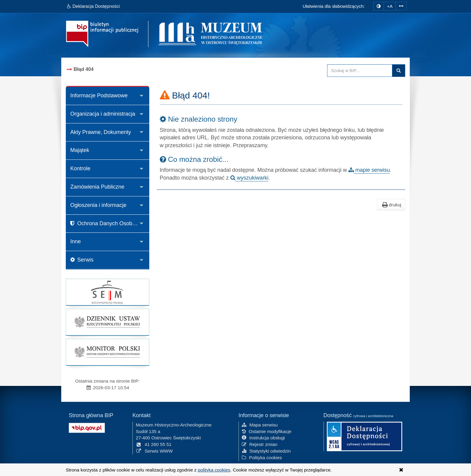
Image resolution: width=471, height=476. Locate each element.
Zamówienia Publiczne (97, 187)
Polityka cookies (262, 457)
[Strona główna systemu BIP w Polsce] (87, 427)
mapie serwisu (369, 170)
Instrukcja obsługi (263, 437)
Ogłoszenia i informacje (98, 205)
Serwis (82, 260)
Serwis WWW (154, 451)
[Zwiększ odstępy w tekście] (401, 6)
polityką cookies (214, 470)
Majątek (80, 150)
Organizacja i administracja (103, 114)
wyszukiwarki (249, 178)
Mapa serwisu (260, 424)
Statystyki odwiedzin (266, 451)
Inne (76, 241)
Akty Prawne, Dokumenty (101, 132)
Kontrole (80, 168)
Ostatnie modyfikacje (267, 431)
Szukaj (399, 71)
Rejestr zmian (260, 444)
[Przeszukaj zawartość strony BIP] (360, 71)
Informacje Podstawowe (99, 96)
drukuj (391, 205)
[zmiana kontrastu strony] (379, 6)
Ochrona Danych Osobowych (109, 223)
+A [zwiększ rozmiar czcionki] (390, 6)
